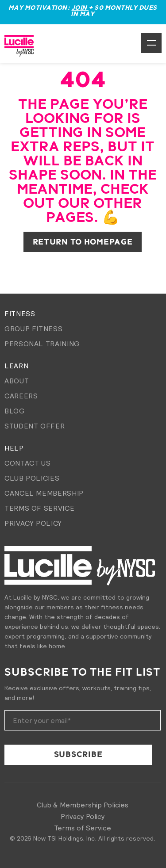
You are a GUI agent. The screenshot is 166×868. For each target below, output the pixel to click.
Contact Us (27, 463)
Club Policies (32, 478)
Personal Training (42, 344)
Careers (21, 396)
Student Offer (35, 426)
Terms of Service (39, 508)
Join (80, 8)
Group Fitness (33, 329)
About (17, 381)
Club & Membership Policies (83, 805)
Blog (15, 411)
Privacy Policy (33, 523)
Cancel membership (44, 493)
